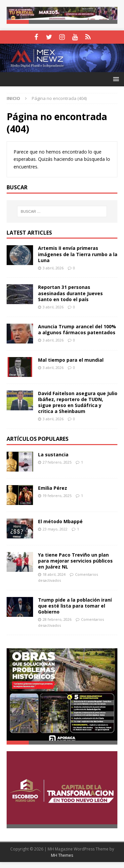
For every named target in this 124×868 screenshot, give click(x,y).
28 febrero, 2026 (57, 620)
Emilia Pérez (53, 488)
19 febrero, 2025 (57, 496)
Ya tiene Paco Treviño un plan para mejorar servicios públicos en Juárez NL (75, 561)
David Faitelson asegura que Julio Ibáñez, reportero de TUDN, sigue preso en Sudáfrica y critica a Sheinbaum (78, 403)
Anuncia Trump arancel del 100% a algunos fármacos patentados (77, 330)
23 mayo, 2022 (55, 529)
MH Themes (62, 862)
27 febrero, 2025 (57, 462)
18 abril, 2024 (54, 575)
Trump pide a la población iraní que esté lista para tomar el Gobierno (75, 606)
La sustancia (53, 455)
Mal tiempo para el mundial (71, 360)
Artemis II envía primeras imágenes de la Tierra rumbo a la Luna (78, 255)
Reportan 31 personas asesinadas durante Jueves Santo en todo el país (70, 294)
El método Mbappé (60, 522)
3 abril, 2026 (53, 268)
